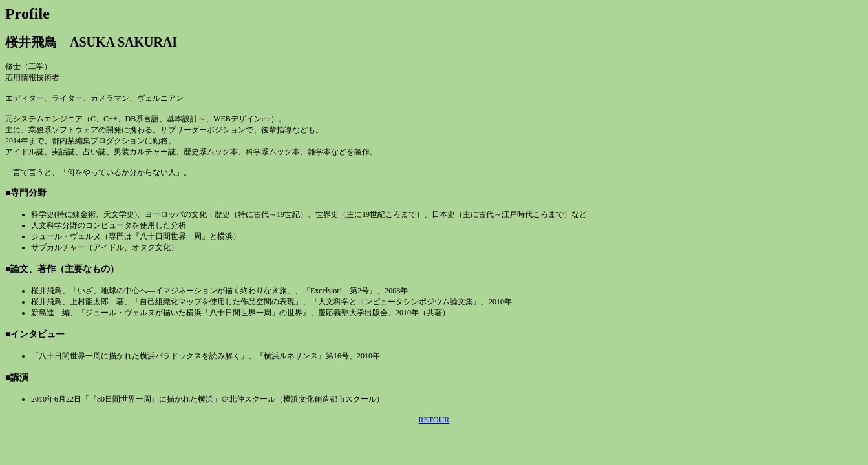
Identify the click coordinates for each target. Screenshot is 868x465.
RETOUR (434, 420)
